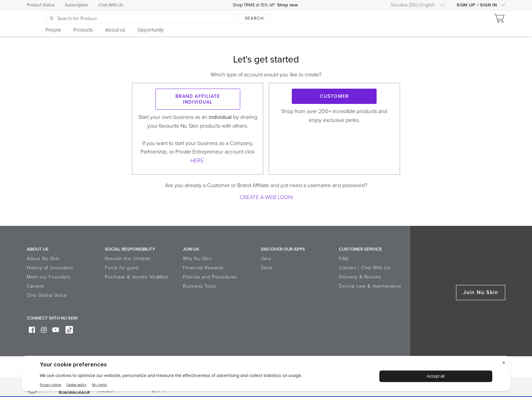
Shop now (288, 5)
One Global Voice (47, 295)
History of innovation (50, 268)
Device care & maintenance (370, 286)
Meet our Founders (48, 277)
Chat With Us (111, 5)
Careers (35, 286)
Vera (266, 259)
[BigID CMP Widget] (266, 375)
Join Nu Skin (481, 292)
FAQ (344, 259)
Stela (267, 268)
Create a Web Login (266, 197)
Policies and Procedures (210, 277)
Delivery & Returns (360, 277)
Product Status (41, 5)
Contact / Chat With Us (365, 268)
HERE (197, 161)
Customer (334, 96)
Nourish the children (128, 259)
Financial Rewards (203, 268)
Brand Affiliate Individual (198, 99)
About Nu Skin (43, 259)
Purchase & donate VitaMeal (137, 277)
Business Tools (199, 286)
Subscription (77, 5)
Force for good (122, 268)
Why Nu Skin (197, 259)
